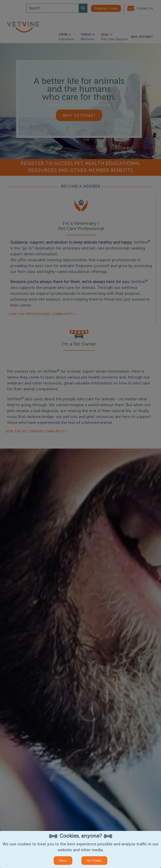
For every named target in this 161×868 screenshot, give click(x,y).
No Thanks (94, 861)
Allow (63, 861)
